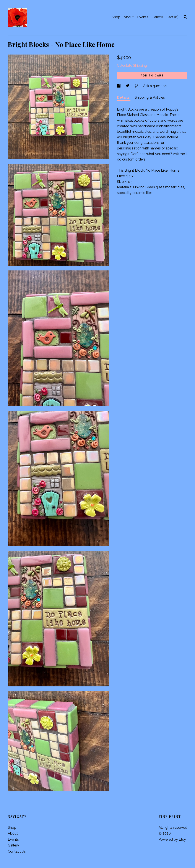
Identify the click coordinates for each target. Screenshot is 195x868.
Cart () (172, 17)
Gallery (157, 17)
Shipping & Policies (150, 97)
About (129, 17)
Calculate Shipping (132, 65)
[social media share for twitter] (128, 86)
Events (143, 17)
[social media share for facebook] (119, 86)
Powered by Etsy (172, 839)
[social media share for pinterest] (137, 86)
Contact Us (17, 851)
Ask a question (155, 86)
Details (124, 97)
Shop (116, 17)
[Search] (186, 18)
